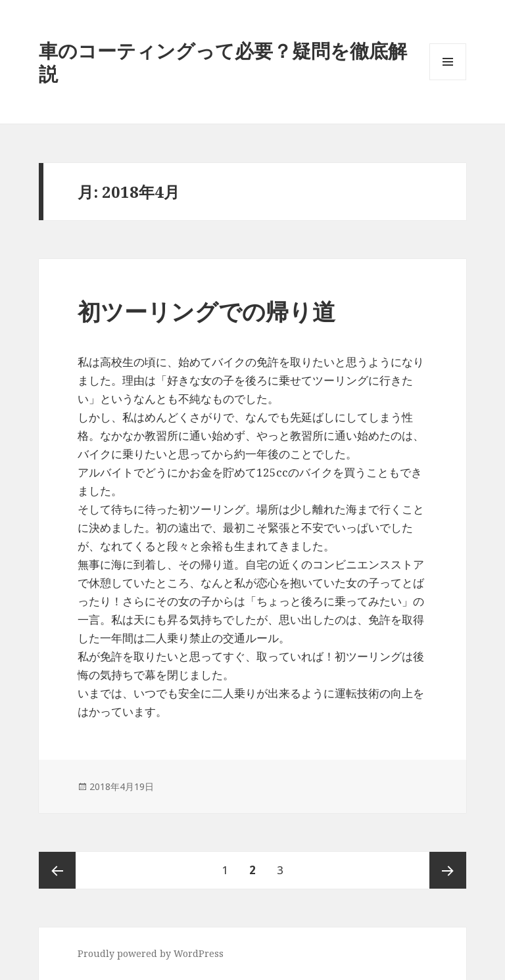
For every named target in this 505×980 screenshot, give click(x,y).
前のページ (57, 870)
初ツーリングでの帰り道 (206, 311)
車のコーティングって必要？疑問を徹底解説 (223, 62)
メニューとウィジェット (448, 80)
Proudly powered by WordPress (151, 953)
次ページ (448, 870)
